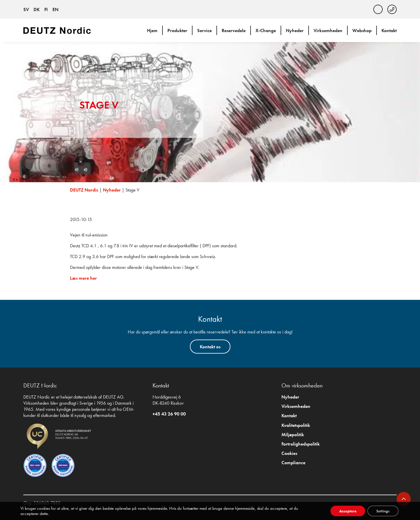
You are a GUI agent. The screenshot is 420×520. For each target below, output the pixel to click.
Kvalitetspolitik (296, 425)
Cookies (289, 453)
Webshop (362, 31)
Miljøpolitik (293, 435)
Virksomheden (328, 31)
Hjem (152, 31)
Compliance (293, 463)
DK (37, 9)
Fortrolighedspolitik (301, 444)
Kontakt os (210, 347)
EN (55, 9)
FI (46, 9)
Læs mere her (83, 278)
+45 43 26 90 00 (169, 414)
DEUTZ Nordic (84, 190)
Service (204, 31)
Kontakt (389, 31)
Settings (383, 511)
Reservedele (234, 31)
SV (26, 9)
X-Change (266, 31)
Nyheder (295, 31)
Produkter (177, 31)
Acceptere (348, 511)
